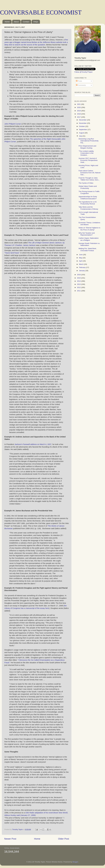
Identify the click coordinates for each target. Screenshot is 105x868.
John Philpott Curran (13, 124)
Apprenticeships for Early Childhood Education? (88, 198)
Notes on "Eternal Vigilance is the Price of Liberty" (89, 229)
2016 (79, 275)
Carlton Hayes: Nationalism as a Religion (89, 239)
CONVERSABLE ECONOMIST (41, 12)
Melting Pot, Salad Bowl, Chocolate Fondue (88, 249)
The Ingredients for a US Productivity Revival (88, 203)
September (83, 130)
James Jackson (29, 245)
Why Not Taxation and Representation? (87, 234)
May (81, 258)
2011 (79, 291)
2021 (79, 104)
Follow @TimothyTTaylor (84, 72)
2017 (79, 117)
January (82, 271)
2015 (79, 278)
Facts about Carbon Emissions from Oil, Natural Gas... (90, 173)
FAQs (36, 22)
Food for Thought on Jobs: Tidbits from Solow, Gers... (89, 179)
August (82, 133)
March (81, 264)
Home (7, 22)
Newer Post (10, 839)
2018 (79, 114)
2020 (79, 107)
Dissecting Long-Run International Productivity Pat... (89, 141)
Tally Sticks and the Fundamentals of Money (88, 208)
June (81, 255)
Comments (81, 85)
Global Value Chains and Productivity (88, 187)
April (81, 261)
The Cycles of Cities (86, 183)
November (83, 123)
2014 (79, 281)
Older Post (64, 839)
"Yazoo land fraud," (12, 253)
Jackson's (19, 444)
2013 (79, 284)
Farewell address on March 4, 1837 (37, 444)
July (81, 136)
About (16, 22)
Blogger (75, 862)
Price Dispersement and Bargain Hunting (87, 147)
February (83, 267)
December (83, 120)
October (82, 126)
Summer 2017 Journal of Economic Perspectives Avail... (88, 160)
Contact (26, 22)
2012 (79, 287)
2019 (79, 111)
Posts (79, 81)
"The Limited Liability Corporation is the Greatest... (86, 153)
